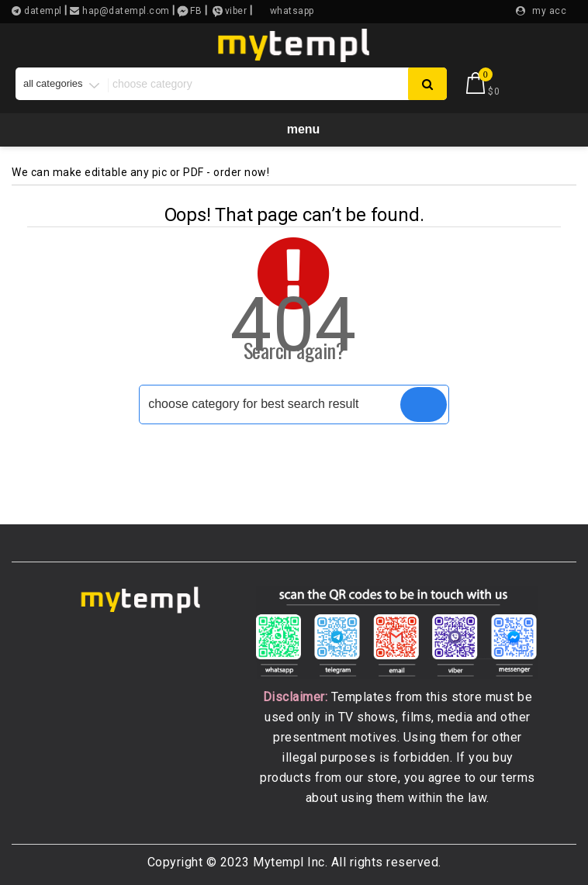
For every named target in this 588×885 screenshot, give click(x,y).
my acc (549, 11)
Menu (294, 128)
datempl (42, 11)
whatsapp (292, 11)
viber (236, 11)
